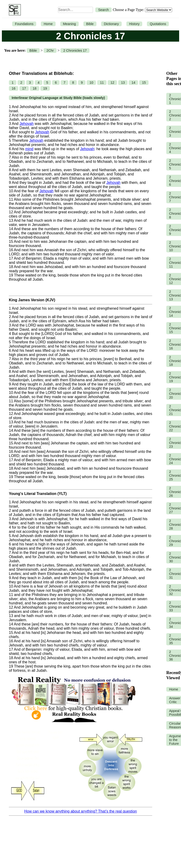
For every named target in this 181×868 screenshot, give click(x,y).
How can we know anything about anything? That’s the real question (81, 811)
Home (48, 24)
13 (123, 83)
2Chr (50, 51)
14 (133, 83)
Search (103, 10)
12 (112, 83)
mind (29, 149)
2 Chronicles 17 (75, 51)
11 (102, 83)
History (134, 24)
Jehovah (27, 124)
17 (24, 88)
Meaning (69, 24)
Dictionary (111, 24)
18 (35, 88)
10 (91, 83)
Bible (90, 24)
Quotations (158, 24)
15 (144, 83)
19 (45, 88)
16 (14, 88)
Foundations (24, 24)
